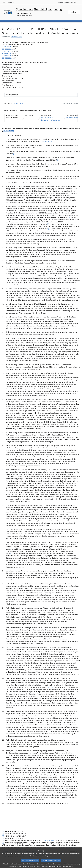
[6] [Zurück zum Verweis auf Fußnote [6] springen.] (3, 843)
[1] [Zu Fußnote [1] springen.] (36, 148)
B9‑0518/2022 (7, 54)
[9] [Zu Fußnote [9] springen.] (49, 687)
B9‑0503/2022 (7, 47)
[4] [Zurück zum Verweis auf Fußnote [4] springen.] (3, 838)
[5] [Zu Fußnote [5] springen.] (69, 217)
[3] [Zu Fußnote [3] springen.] (58, 160)
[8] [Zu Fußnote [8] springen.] (11, 554)
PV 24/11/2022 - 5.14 (48, 118)
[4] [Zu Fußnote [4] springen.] (49, 166)
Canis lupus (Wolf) (49, 841)
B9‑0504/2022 (7, 49)
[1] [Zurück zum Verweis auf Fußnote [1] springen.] (3, 832)
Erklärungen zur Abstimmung (51, 120)
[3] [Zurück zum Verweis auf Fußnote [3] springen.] (3, 836)
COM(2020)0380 (46, 141)
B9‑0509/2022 (7, 51)
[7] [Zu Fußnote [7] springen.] (49, 229)
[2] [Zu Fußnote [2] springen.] (14, 154)
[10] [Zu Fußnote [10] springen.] (52, 687)
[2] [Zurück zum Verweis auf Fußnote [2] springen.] (3, 834)
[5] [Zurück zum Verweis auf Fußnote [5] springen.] (3, 841)
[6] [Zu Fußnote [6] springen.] (48, 224)
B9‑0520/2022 (7, 58)
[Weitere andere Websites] (69, 2)
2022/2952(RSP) (17, 37)
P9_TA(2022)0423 (72, 118)
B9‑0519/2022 (7, 56)
